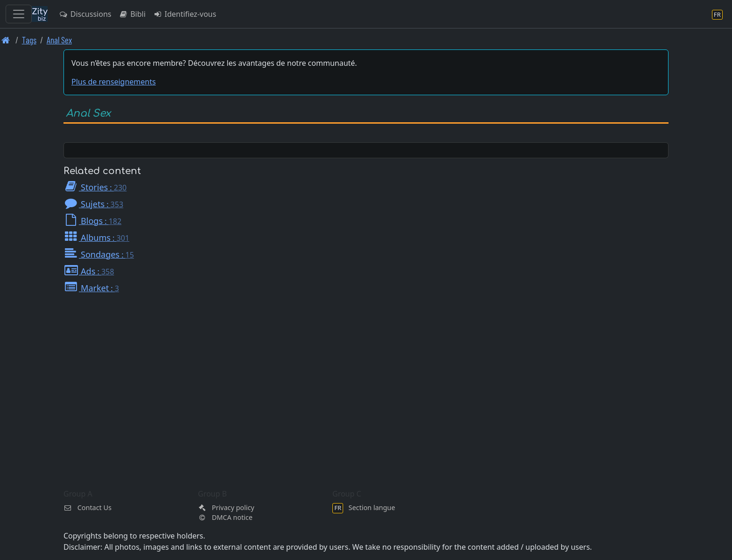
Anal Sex (59, 40)
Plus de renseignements (114, 82)
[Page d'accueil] (6, 40)
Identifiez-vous (185, 14)
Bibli (132, 14)
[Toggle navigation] (19, 14)
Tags (29, 40)
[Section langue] (717, 14)
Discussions (85, 14)
